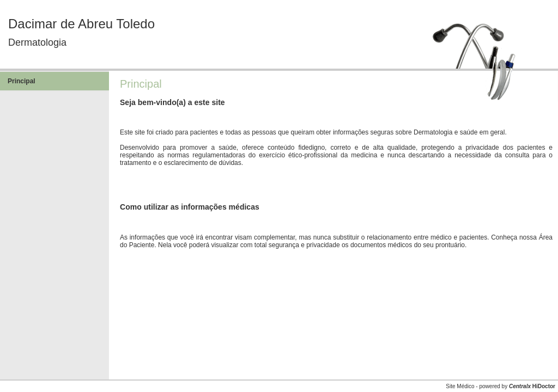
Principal (22, 81)
